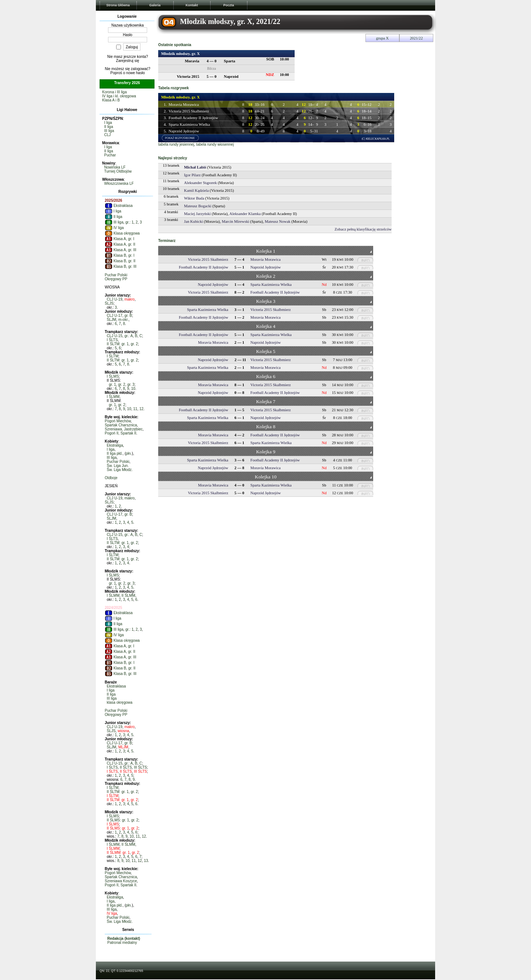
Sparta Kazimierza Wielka (189, 124)
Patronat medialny (122, 943)
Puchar (110, 155)
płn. (129, 453)
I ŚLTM (113, 356)
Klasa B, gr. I (119, 255)
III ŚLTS (140, 767)
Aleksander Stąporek (200, 183)
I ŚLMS (113, 376)
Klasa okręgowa (122, 233)
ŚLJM (112, 320)
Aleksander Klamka (245, 214)
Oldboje (111, 478)
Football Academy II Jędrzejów (193, 118)
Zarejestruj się (128, 61)
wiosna (123, 731)
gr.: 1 (129, 222)
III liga (109, 131)
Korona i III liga (114, 92)
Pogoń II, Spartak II (121, 433)
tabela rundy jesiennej (176, 144)
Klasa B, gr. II (120, 261)
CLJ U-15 (115, 336)
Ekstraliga (115, 445)
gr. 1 (112, 385)
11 (135, 409)
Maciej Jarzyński (197, 214)
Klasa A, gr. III (120, 250)
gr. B (128, 316)
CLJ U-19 (115, 299)
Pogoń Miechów (118, 421)
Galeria (155, 5)
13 (146, 861)
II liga (109, 127)
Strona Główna (118, 5)
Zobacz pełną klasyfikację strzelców (363, 229)
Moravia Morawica (184, 105)
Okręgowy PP (116, 279)
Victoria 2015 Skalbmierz (189, 111)
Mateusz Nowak (278, 221)
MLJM (123, 747)
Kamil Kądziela (196, 191)
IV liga (114, 228)
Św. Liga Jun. (118, 466)
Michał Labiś (195, 167)
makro (129, 299)
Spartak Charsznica (121, 425)
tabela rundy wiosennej (215, 144)
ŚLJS (109, 303)
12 (141, 409)
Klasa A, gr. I (119, 239)
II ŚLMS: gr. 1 (118, 820)
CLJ (108, 135)
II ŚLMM (129, 595)
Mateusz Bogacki (198, 206)
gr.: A (129, 336)
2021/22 (417, 38)
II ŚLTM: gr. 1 (118, 344)
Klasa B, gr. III (121, 266)
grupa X (383, 38)
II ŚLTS (126, 767)
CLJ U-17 (115, 316)
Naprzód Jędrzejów (184, 131)
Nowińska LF (115, 167)
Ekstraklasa (119, 206)
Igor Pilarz (192, 175)
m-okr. (124, 320)
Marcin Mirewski (235, 221)
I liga (108, 123)
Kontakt (192, 5)
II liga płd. (115, 453)
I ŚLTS (112, 340)
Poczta (228, 5)
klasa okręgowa (120, 702)
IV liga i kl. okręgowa (119, 96)
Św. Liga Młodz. (120, 470)
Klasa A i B (111, 100)
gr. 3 (131, 385)
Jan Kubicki (193, 221)
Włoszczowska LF (119, 183)
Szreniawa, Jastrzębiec (124, 429)
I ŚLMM (113, 397)
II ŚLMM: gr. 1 (118, 853)
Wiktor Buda (194, 198)
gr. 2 (134, 344)
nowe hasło (136, 73)
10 (133, 389)
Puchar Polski (116, 275)
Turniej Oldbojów (118, 171)
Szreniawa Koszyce (121, 881)
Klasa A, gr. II (120, 244)
